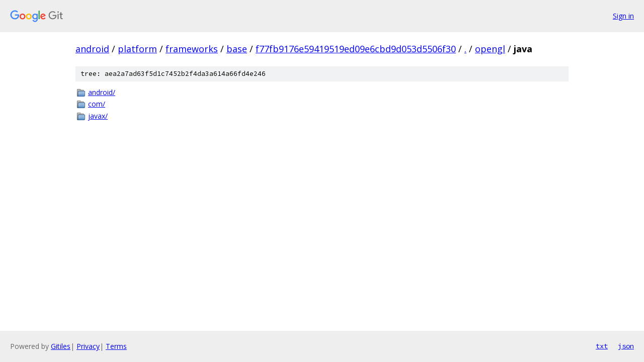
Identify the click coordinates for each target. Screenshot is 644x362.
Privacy (88, 346)
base (237, 49)
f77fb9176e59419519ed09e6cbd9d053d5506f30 (356, 49)
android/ (102, 92)
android (92, 49)
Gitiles (61, 346)
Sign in (623, 16)
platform (137, 49)
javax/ (98, 116)
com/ (97, 104)
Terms (116, 346)
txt (602, 346)
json (626, 346)
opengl (490, 49)
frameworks (192, 49)
